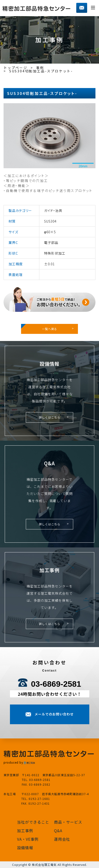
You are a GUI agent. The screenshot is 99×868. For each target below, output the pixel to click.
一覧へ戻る (49, 329)
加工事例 (25, 831)
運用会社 (62, 839)
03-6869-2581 (56, 684)
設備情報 (25, 848)
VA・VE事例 (28, 839)
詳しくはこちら (50, 417)
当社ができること (33, 822)
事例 (40, 68)
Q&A (58, 831)
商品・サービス (68, 822)
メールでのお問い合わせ (54, 714)
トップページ (16, 68)
